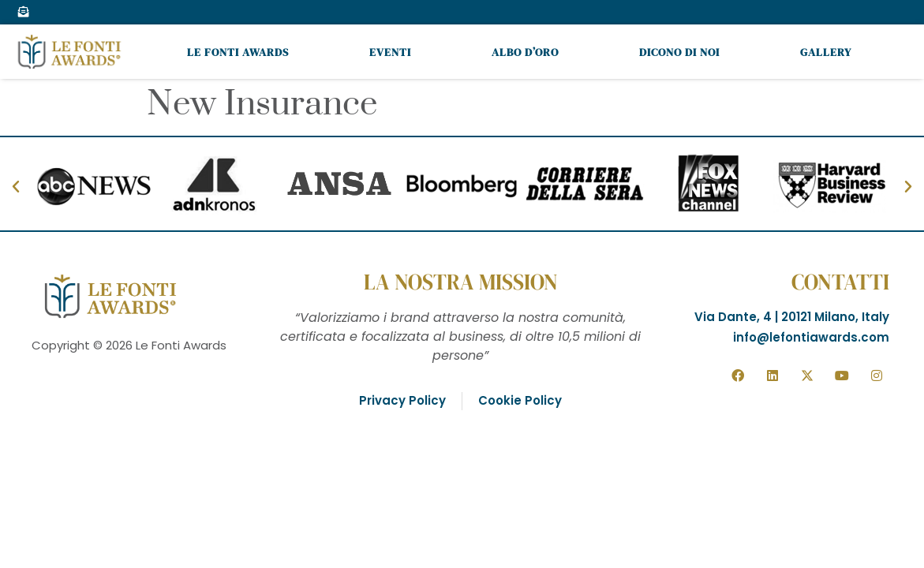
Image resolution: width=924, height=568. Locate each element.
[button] (16, 187)
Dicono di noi (679, 52)
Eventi (390, 52)
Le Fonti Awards (238, 52)
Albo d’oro (525, 52)
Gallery (826, 52)
